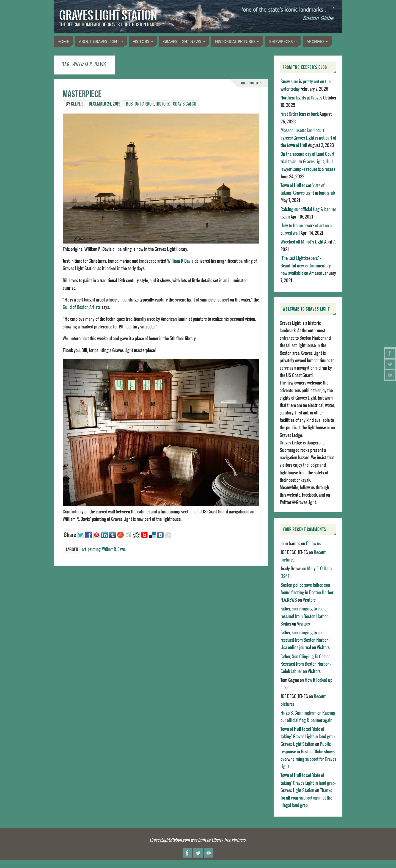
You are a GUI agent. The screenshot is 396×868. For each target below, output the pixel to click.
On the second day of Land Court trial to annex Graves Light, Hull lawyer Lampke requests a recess (308, 162)
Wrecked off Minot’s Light (302, 242)
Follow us (314, 544)
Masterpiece (82, 94)
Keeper (77, 104)
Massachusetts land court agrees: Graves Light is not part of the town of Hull (308, 138)
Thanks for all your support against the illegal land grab (306, 798)
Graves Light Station (108, 15)
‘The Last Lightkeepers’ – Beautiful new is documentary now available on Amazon (306, 266)
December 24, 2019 (105, 104)
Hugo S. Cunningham (299, 713)
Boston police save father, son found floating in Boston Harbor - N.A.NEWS (308, 593)
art (84, 549)
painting (94, 549)
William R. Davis (114, 549)
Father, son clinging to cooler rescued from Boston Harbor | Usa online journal (305, 640)
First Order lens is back (300, 114)
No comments (251, 83)
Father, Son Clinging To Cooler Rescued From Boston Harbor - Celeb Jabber (306, 664)
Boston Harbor (140, 104)
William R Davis (180, 261)
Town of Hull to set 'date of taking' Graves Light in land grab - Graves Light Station (308, 737)
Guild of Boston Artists (82, 307)
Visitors (309, 600)
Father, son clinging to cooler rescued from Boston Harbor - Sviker (305, 616)
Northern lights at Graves (301, 98)
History (163, 104)
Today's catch (184, 104)
